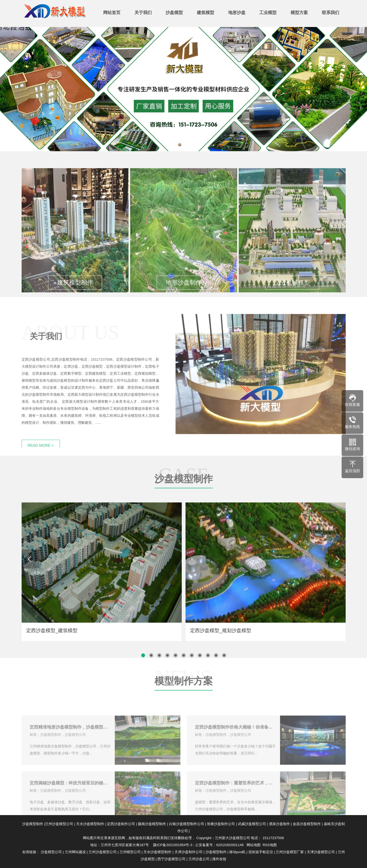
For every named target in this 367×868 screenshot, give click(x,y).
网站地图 (254, 845)
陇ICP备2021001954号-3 (173, 845)
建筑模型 (206, 13)
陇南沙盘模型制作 (152, 824)
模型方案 (299, 13)
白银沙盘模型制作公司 (187, 824)
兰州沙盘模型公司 (59, 824)
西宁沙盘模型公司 (171, 859)
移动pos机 (237, 852)
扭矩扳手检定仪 (261, 852)
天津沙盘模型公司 (321, 852)
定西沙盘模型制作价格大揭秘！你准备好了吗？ (235, 744)
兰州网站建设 (75, 852)
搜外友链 (219, 859)
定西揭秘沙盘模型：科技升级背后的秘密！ (70, 800)
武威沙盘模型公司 (252, 824)
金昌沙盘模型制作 (307, 824)
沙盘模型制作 (184, 503)
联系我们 (331, 13)
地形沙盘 (237, 13)
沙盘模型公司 (51, 852)
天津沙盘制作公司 (188, 852)
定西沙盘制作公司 (121, 824)
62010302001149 (230, 845)
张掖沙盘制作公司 (221, 824)
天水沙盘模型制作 (90, 824)
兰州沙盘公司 (199, 859)
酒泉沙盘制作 (280, 824)
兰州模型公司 (130, 852)
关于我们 (143, 13)
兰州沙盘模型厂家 (290, 852)
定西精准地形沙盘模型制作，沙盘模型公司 (70, 744)
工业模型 (268, 13)
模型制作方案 (184, 705)
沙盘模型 (174, 13)
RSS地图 (270, 845)
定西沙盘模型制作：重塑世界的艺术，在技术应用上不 (235, 800)
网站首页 (112, 13)
